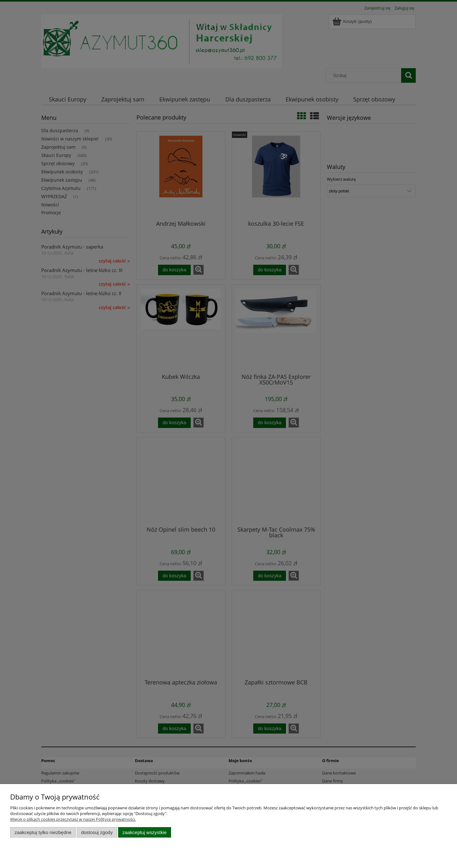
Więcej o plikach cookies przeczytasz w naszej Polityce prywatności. (73, 819)
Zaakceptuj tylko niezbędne (43, 832)
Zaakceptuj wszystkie (145, 832)
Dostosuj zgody (97, 832)
